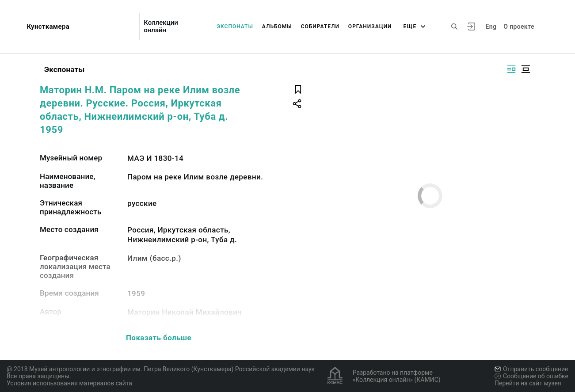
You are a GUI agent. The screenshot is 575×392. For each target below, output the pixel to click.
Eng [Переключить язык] (491, 27)
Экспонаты (235, 27)
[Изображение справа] (511, 69)
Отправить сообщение (531, 369)
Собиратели (320, 27)
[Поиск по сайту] (454, 27)
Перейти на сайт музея (528, 383)
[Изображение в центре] (525, 69)
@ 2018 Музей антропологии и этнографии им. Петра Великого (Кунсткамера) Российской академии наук (161, 369)
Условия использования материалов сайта (69, 383)
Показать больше (159, 338)
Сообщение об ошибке (531, 376)
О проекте (519, 27)
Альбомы (277, 27)
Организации (370, 27)
